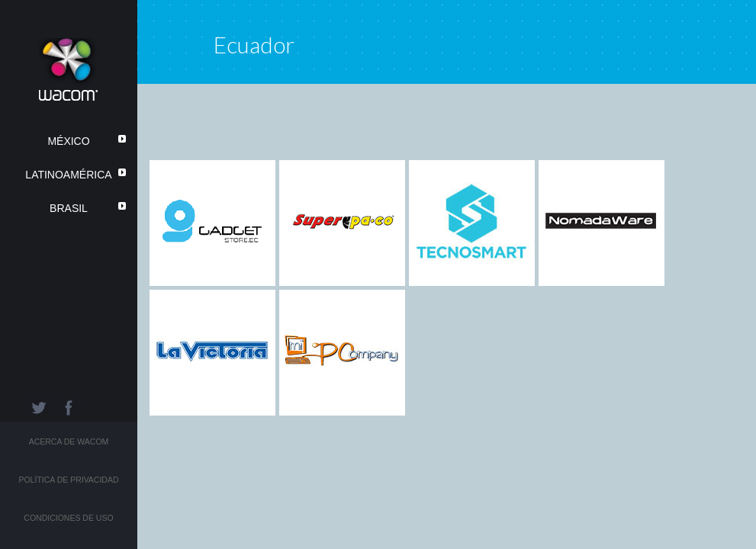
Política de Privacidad (68, 480)
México (68, 141)
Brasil (69, 208)
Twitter (38, 408)
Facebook (69, 408)
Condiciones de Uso (68, 518)
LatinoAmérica (68, 175)
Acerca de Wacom (69, 441)
